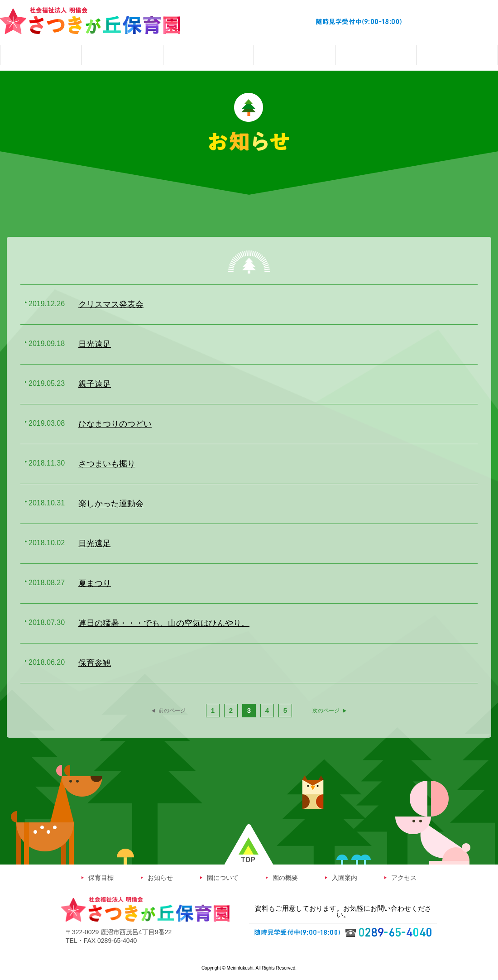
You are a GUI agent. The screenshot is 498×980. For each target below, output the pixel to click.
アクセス (404, 879)
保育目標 (101, 879)
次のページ (336, 711)
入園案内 (345, 879)
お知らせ (160, 879)
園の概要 (285, 879)
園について (223, 879)
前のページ (162, 711)
